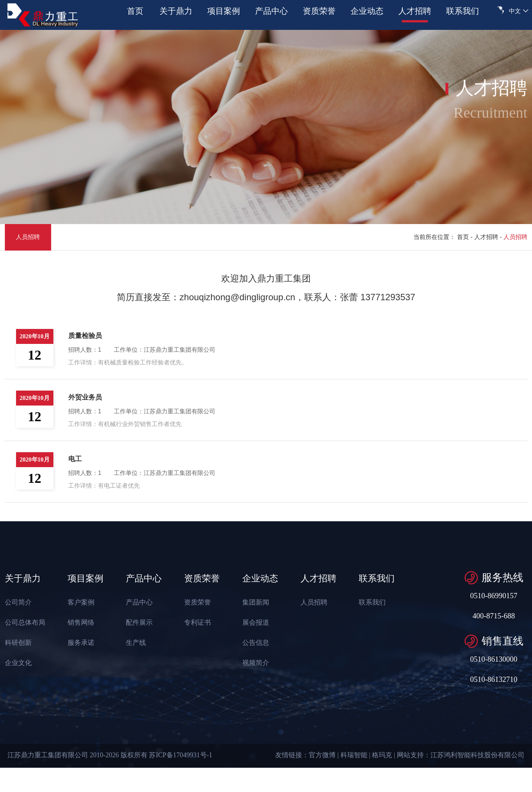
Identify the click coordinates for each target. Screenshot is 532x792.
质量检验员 (85, 336)
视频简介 (254, 663)
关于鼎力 (176, 11)
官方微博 (322, 755)
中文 (515, 11)
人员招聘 (28, 237)
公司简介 (16, 602)
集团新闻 (254, 602)
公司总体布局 (23, 622)
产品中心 (271, 11)
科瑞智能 (354, 755)
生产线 (134, 643)
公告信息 (254, 643)
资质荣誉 (319, 11)
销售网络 (79, 622)
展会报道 (254, 622)
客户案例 (79, 602)
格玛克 (382, 755)
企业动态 (367, 11)
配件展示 (137, 622)
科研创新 (16, 643)
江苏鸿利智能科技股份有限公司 (477, 755)
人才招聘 (415, 11)
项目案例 (224, 11)
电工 (75, 459)
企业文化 (16, 663)
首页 (135, 11)
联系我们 (463, 11)
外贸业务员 (85, 397)
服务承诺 (79, 643)
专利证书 (196, 622)
